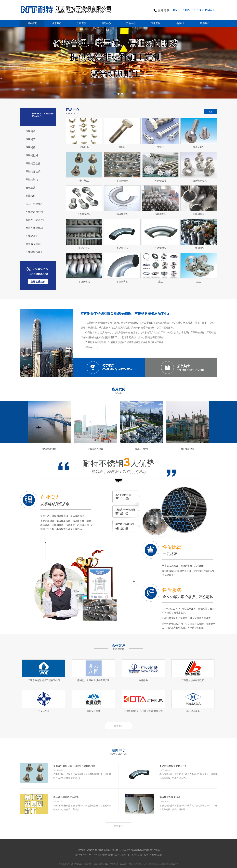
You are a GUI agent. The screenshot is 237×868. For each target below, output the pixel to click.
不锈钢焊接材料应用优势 (66, 797)
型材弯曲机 (155, 850)
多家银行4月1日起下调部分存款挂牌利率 (74, 766)
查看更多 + (89, 347)
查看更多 (118, 726)
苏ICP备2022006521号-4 (86, 855)
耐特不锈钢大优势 (118, 467)
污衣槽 (115, 850)
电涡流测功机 (137, 850)
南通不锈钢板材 (105, 850)
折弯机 (146, 850)
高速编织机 (92, 850)
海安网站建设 (156, 855)
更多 (211, 112)
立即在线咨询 (38, 282)
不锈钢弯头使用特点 (170, 797)
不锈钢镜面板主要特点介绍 (173, 766)
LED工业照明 (124, 850)
